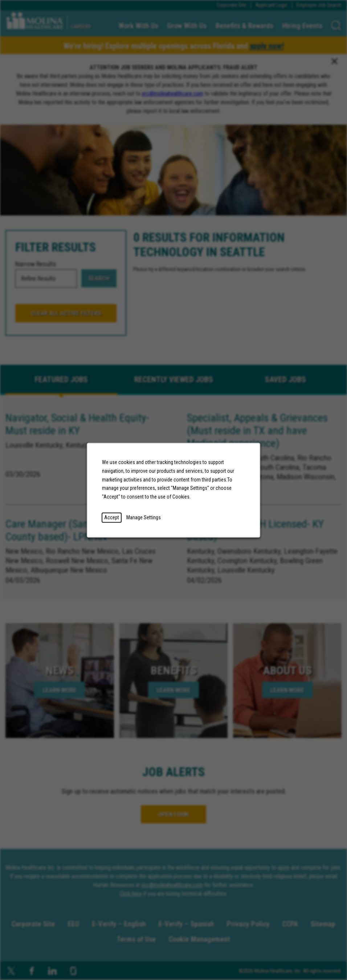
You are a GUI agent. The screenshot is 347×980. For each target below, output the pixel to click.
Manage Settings (144, 517)
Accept (112, 517)
